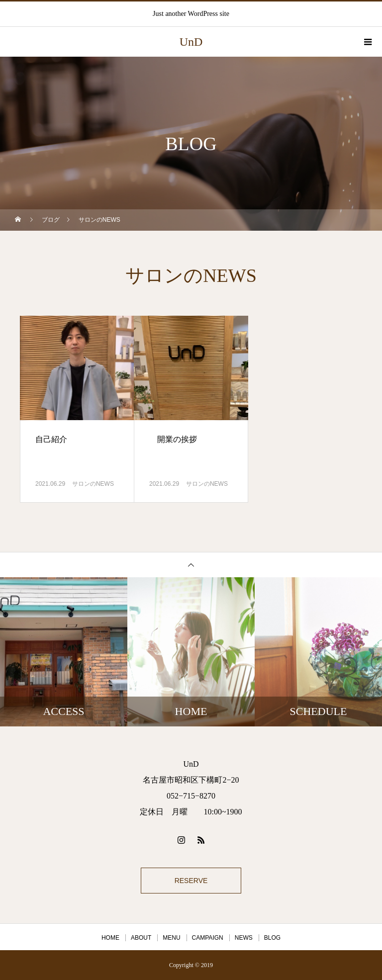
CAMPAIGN (208, 938)
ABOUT (141, 938)
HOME (110, 938)
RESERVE (191, 881)
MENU (171, 938)
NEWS (244, 938)
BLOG (272, 938)
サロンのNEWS (93, 484)
